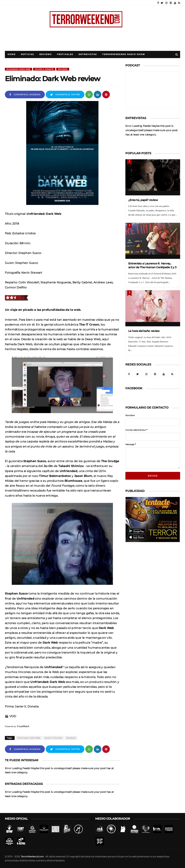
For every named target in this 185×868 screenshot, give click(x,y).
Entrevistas (88, 54)
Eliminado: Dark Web (19, 69)
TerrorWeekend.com (32, 857)
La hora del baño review (144, 331)
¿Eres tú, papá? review (143, 200)
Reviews (46, 54)
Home (12, 54)
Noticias (27, 54)
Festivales (65, 54)
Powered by (17, 726)
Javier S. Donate (44, 69)
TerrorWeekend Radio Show (124, 54)
